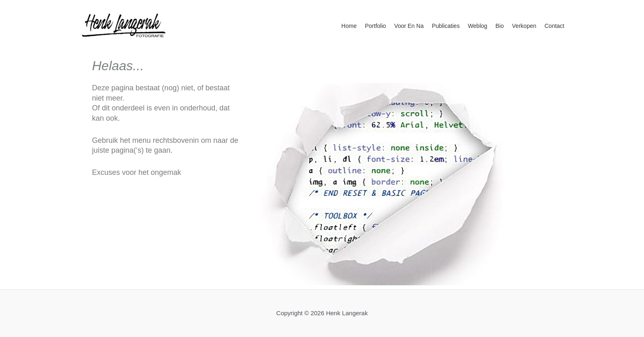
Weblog (477, 26)
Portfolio (375, 26)
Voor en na (409, 26)
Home (349, 26)
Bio (499, 26)
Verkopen (524, 26)
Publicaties (446, 26)
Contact (554, 26)
